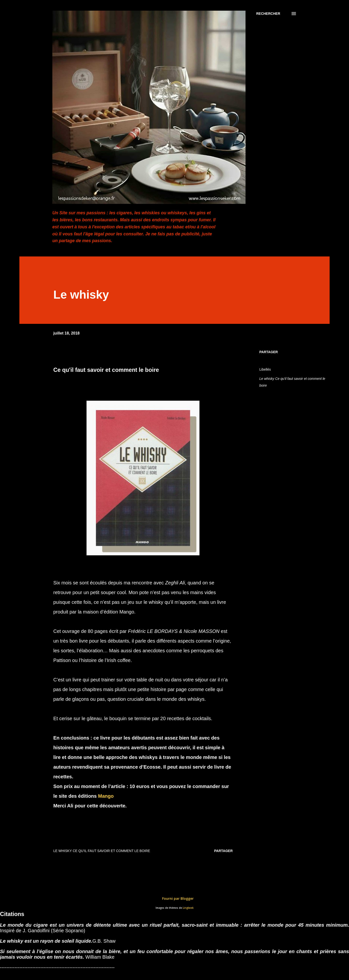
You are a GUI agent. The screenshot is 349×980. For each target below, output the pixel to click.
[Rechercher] (268, 14)
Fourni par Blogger (174, 898)
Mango (106, 796)
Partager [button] (269, 352)
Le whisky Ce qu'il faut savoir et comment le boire (292, 382)
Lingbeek (188, 908)
